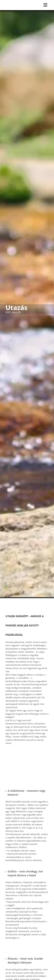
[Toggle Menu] (27, 5)
